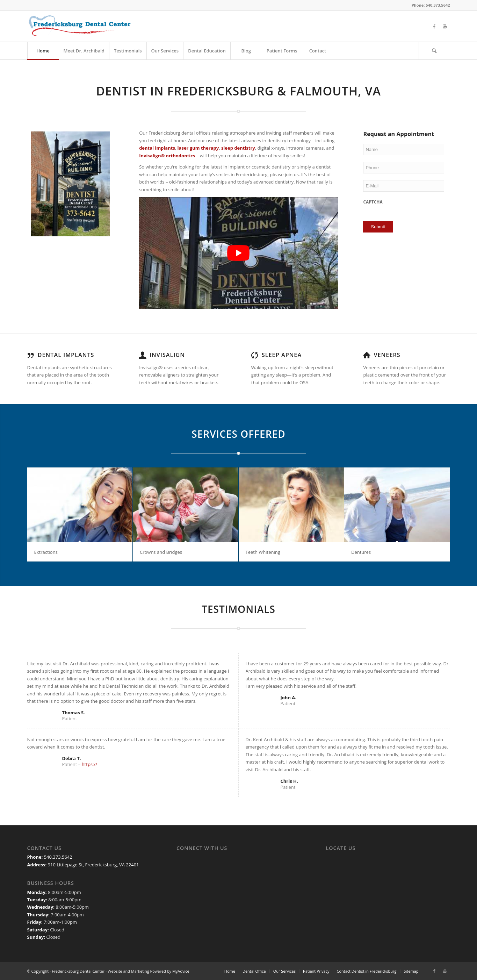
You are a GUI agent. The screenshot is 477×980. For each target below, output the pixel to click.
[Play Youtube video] (238, 253)
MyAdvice (181, 971)
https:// (89, 764)
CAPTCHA (373, 202)
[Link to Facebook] (434, 26)
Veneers (387, 355)
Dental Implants (66, 355)
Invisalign (167, 355)
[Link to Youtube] (445, 26)
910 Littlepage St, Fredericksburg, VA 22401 (93, 865)
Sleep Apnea (282, 355)
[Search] (434, 51)
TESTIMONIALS (238, 609)
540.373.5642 (58, 857)
